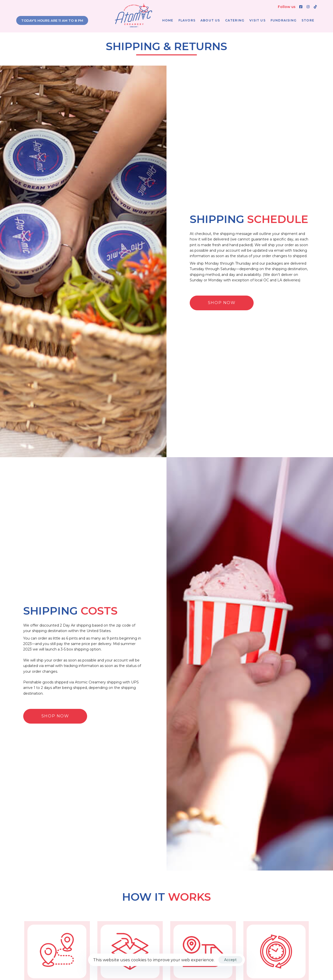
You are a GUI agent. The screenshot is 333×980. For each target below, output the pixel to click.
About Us (210, 20)
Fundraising (284, 20)
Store (308, 20)
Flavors (187, 20)
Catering (235, 20)
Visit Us (257, 20)
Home (168, 20)
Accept (230, 960)
